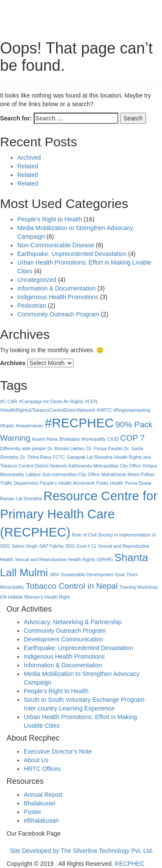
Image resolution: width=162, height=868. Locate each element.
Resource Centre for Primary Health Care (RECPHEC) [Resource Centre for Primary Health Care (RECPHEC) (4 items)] (79, 514)
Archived (29, 158)
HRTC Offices (42, 769)
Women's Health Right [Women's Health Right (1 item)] (47, 597)
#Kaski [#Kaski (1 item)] (7, 426)
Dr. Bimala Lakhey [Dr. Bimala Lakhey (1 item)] (66, 448)
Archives (13, 363)
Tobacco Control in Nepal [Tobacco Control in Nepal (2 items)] (72, 586)
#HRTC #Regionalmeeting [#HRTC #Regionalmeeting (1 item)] (124, 410)
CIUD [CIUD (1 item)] (113, 439)
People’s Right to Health (56, 691)
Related (28, 166)
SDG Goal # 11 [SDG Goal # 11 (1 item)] (81, 546)
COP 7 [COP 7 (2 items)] (132, 438)
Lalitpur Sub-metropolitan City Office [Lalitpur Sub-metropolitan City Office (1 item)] (63, 474)
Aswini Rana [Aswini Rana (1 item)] (45, 439)
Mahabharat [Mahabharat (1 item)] (113, 474)
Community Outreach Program (58, 314)
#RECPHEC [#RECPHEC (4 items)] (79, 423)
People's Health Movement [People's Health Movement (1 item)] (67, 483)
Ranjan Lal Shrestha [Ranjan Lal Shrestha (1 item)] (21, 499)
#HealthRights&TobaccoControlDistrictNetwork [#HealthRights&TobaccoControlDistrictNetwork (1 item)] (48, 410)
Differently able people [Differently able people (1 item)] (23, 448)
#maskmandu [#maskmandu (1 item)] (29, 426)
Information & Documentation (56, 288)
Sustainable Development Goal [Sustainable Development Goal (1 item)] (93, 574)
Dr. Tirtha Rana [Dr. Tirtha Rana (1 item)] (36, 457)
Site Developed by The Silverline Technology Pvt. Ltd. (82, 851)
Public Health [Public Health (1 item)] (110, 483)
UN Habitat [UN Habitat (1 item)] (11, 597)
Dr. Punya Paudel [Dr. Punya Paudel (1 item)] (104, 448)
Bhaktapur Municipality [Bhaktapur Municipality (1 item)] (82, 439)
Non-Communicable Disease (56, 245)
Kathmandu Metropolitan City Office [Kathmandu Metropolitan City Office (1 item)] (105, 466)
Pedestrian (32, 306)
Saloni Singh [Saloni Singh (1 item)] (25, 546)
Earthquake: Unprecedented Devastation (72, 254)
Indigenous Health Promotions (58, 297)
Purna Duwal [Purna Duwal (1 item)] (138, 483)
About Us (36, 760)
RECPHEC (130, 864)
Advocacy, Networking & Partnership (73, 622)
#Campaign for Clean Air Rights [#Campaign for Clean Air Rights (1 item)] (51, 401)
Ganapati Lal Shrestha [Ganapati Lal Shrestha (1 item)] (89, 457)
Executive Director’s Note (58, 751)
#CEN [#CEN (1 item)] (91, 401)
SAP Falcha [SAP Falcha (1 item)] (51, 546)
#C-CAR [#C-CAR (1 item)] (9, 401)
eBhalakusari (41, 821)
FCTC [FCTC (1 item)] (59, 457)
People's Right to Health (50, 219)
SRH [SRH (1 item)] (55, 574)
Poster (32, 812)
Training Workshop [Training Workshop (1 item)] (138, 587)
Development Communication (64, 639)
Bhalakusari (40, 803)
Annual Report (43, 795)
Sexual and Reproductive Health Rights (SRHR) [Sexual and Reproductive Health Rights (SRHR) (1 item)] (64, 559)
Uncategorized (37, 280)
